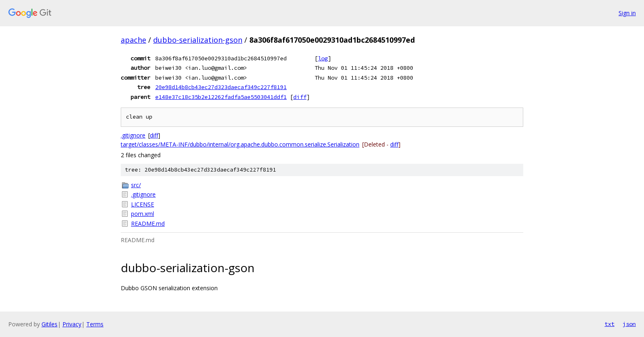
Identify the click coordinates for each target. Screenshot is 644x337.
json (629, 324)
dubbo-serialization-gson (198, 40)
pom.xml (143, 214)
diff (300, 97)
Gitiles (49, 324)
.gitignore (133, 135)
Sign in (627, 13)
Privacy (72, 324)
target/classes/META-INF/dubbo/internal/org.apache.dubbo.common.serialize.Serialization (240, 144)
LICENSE (143, 204)
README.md (148, 224)
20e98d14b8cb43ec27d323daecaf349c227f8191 (221, 87)
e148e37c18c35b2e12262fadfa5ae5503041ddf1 (221, 97)
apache (133, 40)
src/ (136, 185)
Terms (95, 324)
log (323, 58)
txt (609, 324)
